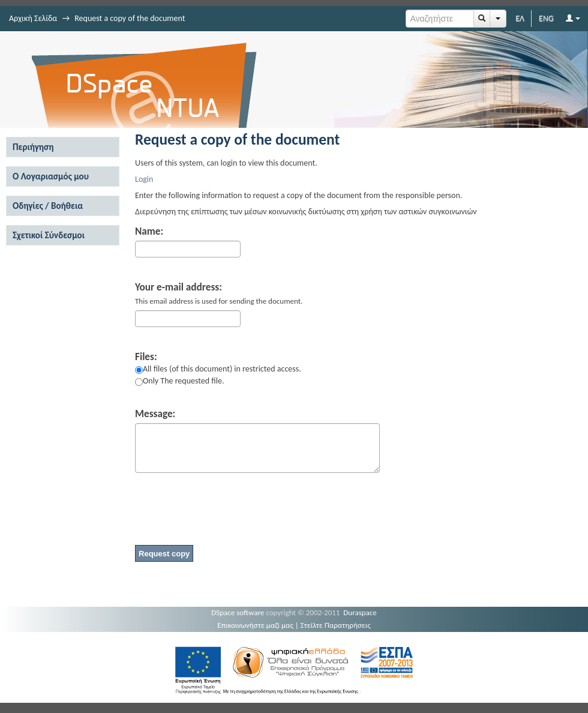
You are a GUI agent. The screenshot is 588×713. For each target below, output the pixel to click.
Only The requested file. (179, 381)
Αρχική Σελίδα (33, 18)
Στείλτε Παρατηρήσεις (336, 625)
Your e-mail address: (178, 287)
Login (144, 179)
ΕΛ (520, 18)
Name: (149, 232)
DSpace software (238, 612)
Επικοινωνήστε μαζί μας (255, 625)
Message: (155, 414)
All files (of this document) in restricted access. (218, 369)
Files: (146, 357)
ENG (546, 18)
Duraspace (360, 612)
